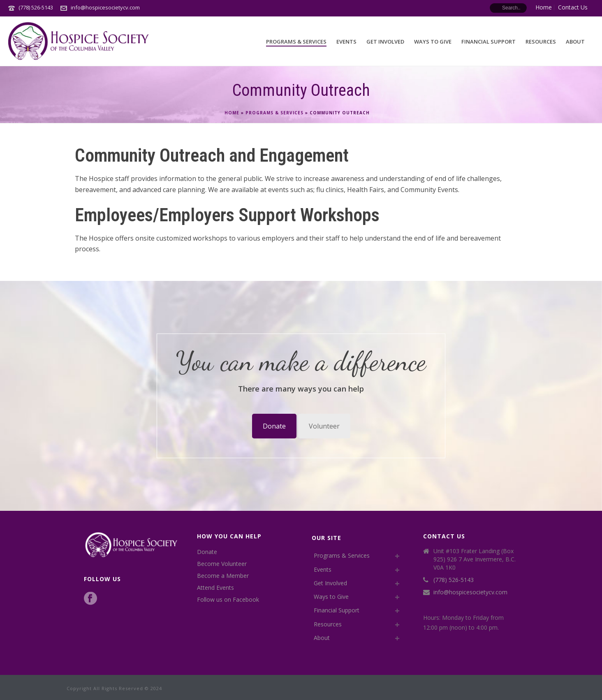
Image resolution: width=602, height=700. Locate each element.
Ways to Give (433, 42)
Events (346, 42)
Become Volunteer (222, 564)
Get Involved (385, 42)
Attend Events (215, 588)
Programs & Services (296, 42)
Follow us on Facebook (228, 600)
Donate (274, 426)
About (575, 42)
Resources (541, 42)
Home (232, 113)
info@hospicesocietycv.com (105, 7)
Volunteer (324, 426)
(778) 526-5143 (36, 7)
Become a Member (223, 576)
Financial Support (489, 42)
